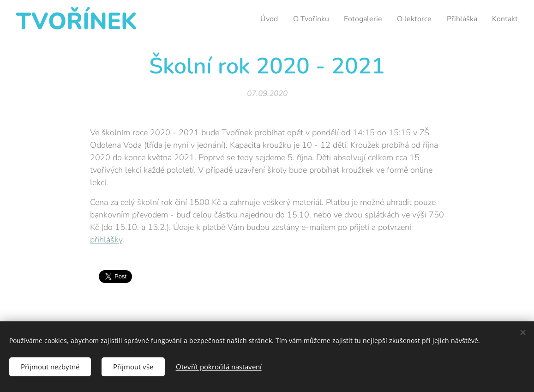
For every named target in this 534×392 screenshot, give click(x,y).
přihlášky (106, 240)
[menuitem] (254, 19)
